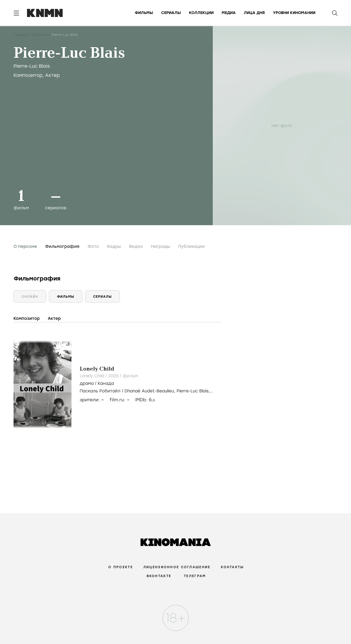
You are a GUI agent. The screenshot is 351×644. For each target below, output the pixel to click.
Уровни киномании (294, 13)
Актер (53, 75)
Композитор (28, 75)
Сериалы (171, 13)
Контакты (232, 567)
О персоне (25, 246)
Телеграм (195, 576)
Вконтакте (159, 576)
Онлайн (30, 297)
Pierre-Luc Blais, (193, 391)
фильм (130, 376)
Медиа (229, 13)
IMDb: (145, 400)
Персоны (39, 35)
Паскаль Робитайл (100, 391)
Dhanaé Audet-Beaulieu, (151, 391)
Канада (106, 383)
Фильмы (144, 13)
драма (87, 383)
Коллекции (201, 13)
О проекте (121, 567)
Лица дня (254, 13)
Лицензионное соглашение (177, 567)
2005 (114, 376)
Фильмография (62, 246)
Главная (20, 35)
